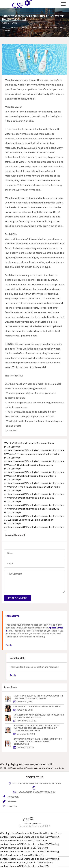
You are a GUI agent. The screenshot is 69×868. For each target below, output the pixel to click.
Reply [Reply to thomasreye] (9, 645)
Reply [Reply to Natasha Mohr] (13, 675)
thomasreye (12, 616)
